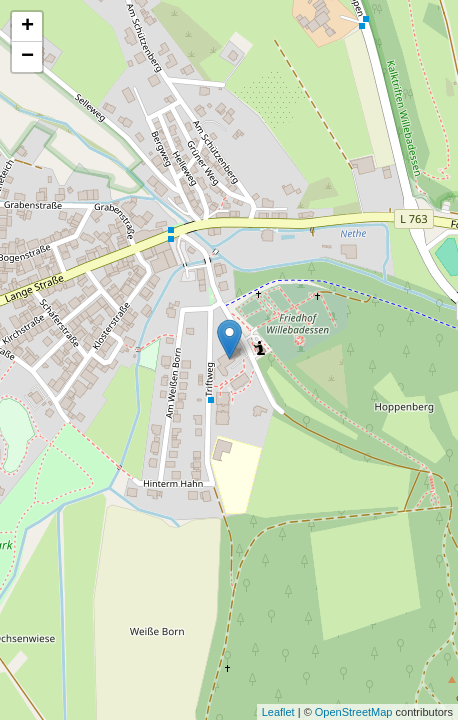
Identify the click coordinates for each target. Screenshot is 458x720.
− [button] (27, 57)
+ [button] (27, 27)
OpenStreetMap (354, 712)
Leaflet (278, 712)
